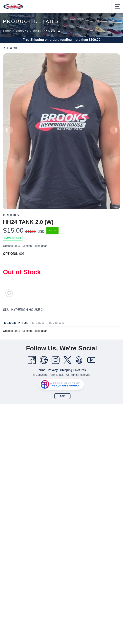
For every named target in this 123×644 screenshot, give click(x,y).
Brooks (22, 31)
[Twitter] (67, 360)
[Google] (44, 360)
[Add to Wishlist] (9, 293)
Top (62, 396)
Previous (9, 132)
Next (114, 132)
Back (11, 48)
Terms (41, 370)
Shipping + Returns (73, 370)
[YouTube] (91, 360)
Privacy (53, 370)
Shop (7, 31)
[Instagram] (56, 360)
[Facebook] (32, 360)
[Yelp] (79, 360)
